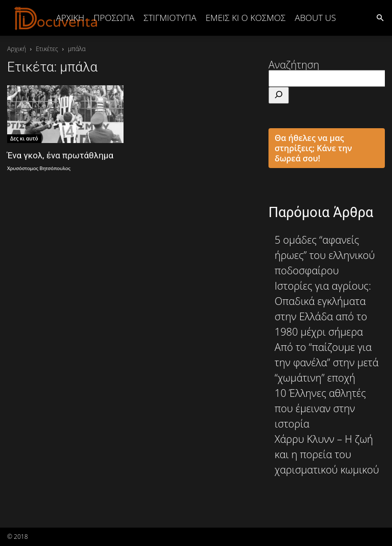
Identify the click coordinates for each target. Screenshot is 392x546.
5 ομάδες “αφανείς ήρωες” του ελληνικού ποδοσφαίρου (325, 255)
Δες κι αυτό (24, 138)
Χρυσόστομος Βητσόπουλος (39, 168)
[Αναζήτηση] (279, 95)
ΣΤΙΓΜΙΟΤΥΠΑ (170, 18)
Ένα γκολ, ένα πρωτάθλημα (60, 155)
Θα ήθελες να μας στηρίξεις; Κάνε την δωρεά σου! (313, 148)
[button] (380, 17)
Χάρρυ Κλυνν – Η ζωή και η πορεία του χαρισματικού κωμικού (327, 454)
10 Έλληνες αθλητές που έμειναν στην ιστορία (320, 408)
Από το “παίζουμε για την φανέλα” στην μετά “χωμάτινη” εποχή (327, 362)
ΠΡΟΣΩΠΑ (114, 18)
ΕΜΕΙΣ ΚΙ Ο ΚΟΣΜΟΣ (246, 18)
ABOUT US (315, 18)
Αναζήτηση (294, 65)
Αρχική (70, 18)
